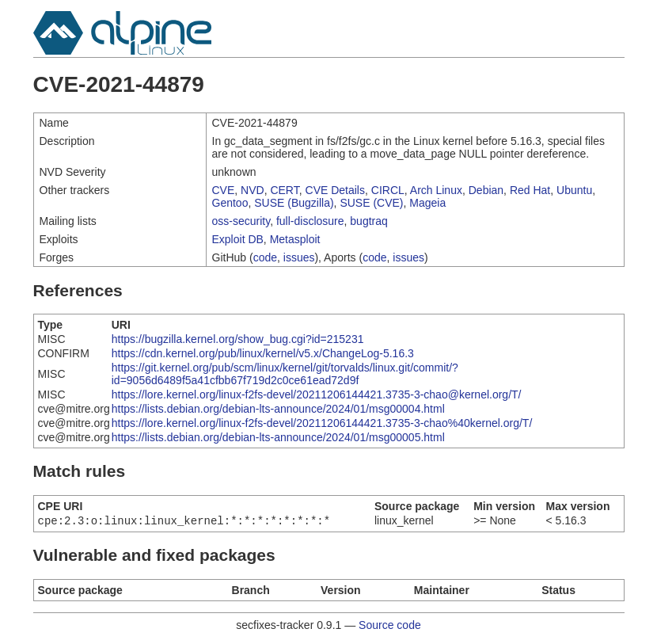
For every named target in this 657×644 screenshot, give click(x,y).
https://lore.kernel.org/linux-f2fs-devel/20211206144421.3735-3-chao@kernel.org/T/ (317, 394)
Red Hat (530, 190)
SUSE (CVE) (371, 203)
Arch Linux (436, 190)
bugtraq (368, 221)
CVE (224, 190)
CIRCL (388, 190)
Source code (390, 627)
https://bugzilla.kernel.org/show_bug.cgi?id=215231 (238, 339)
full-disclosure (310, 221)
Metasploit (295, 239)
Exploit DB (238, 239)
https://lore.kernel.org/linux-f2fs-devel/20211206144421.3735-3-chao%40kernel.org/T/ (322, 423)
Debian (486, 190)
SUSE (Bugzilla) (294, 203)
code (265, 257)
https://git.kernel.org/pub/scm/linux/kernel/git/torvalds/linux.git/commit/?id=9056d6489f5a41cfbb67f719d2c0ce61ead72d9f (285, 374)
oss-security (241, 221)
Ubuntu (574, 190)
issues (299, 257)
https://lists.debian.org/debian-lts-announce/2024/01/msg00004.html (278, 409)
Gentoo (230, 203)
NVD (253, 190)
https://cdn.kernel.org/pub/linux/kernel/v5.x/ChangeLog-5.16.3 (263, 353)
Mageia (427, 203)
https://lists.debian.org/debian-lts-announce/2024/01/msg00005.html (278, 437)
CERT (284, 190)
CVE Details (335, 190)
